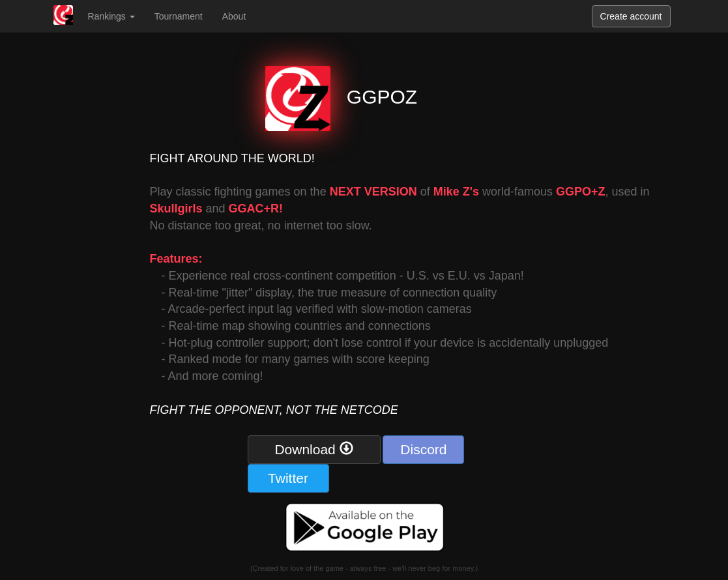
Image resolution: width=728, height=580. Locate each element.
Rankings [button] (111, 16)
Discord (423, 449)
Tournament (179, 16)
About (234, 16)
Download (313, 449)
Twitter (288, 478)
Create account (631, 16)
